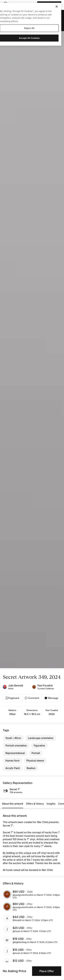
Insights (51, 804)
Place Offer (47, 971)
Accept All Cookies (29, 38)
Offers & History (35, 804)
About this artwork (13, 804)
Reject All (29, 28)
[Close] (57, 6)
